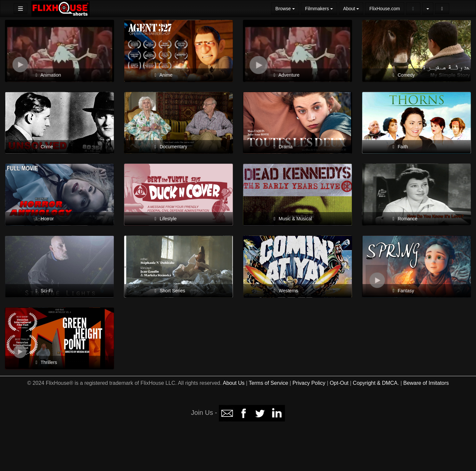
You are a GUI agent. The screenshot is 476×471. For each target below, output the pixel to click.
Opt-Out (339, 383)
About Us (234, 383)
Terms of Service (269, 383)
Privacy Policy (309, 383)
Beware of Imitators (426, 383)
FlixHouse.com (385, 9)
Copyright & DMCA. (376, 383)
